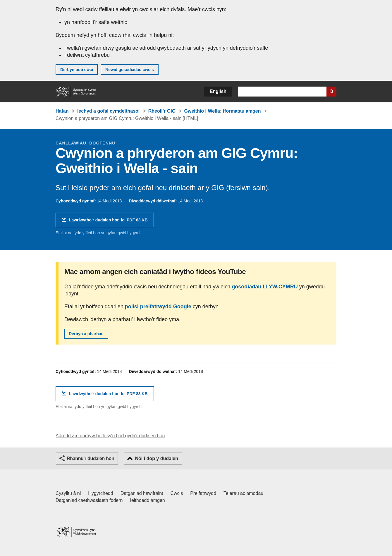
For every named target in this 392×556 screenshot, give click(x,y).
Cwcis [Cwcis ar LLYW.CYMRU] (177, 493)
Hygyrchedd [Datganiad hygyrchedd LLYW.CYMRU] (100, 493)
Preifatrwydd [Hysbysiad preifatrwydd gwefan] (203, 493)
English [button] (218, 91)
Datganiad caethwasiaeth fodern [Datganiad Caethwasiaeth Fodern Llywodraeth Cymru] (89, 500)
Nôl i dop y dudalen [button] (157, 458)
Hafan (62, 111)
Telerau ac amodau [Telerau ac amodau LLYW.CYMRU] (243, 493)
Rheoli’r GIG (162, 111)
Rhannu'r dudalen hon (90, 458)
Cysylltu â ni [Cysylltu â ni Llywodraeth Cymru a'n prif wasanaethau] (68, 493)
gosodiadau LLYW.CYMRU (265, 287)
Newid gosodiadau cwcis (130, 70)
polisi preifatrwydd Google (158, 307)
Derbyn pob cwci (77, 70)
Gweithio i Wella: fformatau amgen (223, 111)
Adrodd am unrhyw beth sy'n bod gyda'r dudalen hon (110, 436)
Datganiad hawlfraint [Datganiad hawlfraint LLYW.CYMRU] (142, 493)
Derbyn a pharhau (86, 334)
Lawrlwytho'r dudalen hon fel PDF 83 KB (108, 222)
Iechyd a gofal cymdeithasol (108, 111)
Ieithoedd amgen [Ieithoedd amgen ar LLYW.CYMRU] (148, 500)
